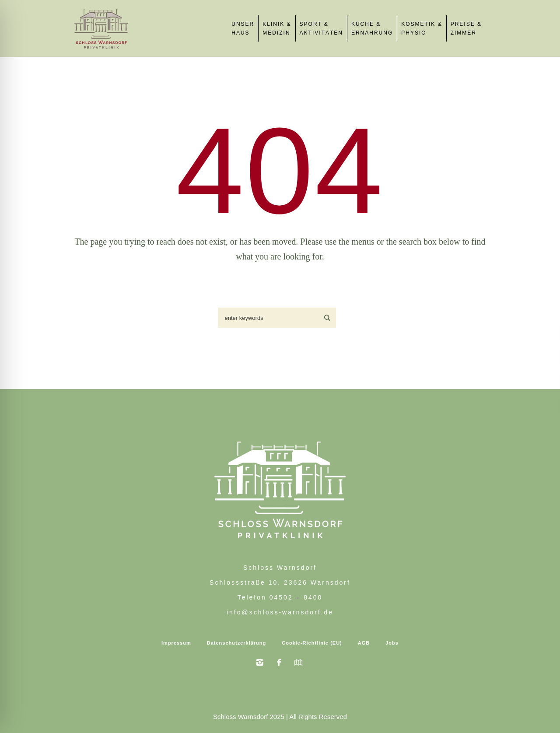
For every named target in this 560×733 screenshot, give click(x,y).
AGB (364, 643)
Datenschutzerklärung (237, 643)
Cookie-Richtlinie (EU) (312, 643)
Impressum (176, 643)
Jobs (392, 643)
